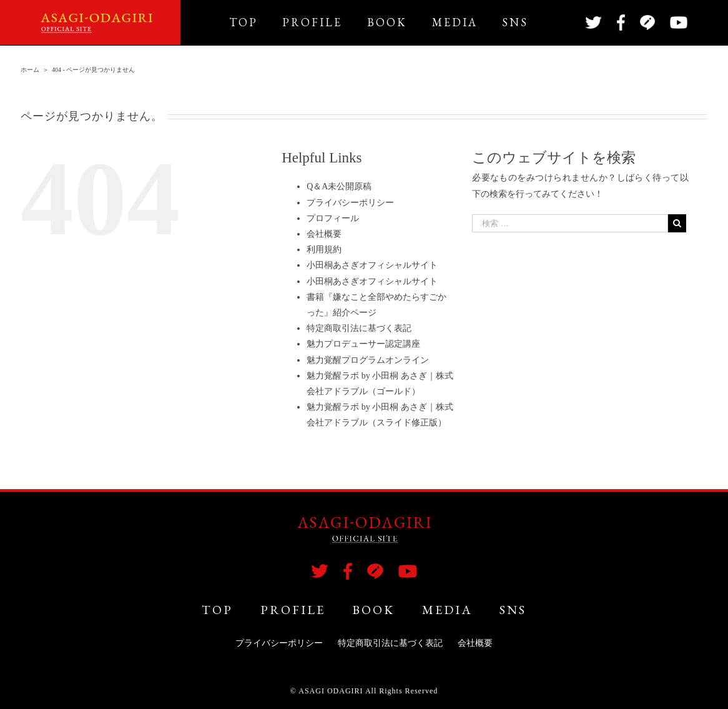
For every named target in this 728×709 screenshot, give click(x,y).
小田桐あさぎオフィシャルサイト (372, 265)
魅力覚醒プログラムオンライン (368, 360)
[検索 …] (570, 223)
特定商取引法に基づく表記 (359, 328)
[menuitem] (256, 22)
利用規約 (324, 250)
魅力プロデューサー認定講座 (363, 344)
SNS (513, 610)
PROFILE (293, 610)
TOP (217, 610)
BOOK (373, 610)
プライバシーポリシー (350, 203)
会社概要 (324, 234)
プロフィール (333, 218)
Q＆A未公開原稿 (339, 186)
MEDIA (447, 610)
